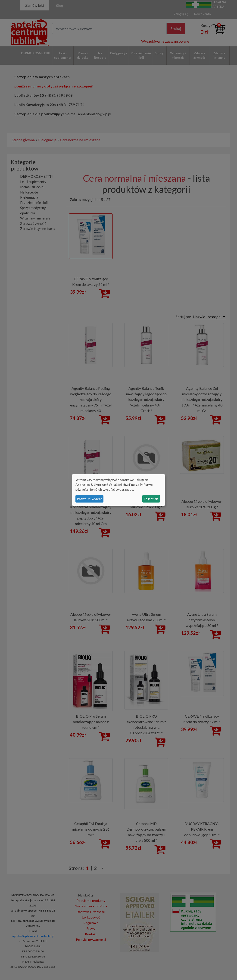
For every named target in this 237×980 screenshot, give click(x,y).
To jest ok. (151, 499)
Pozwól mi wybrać (90, 499)
